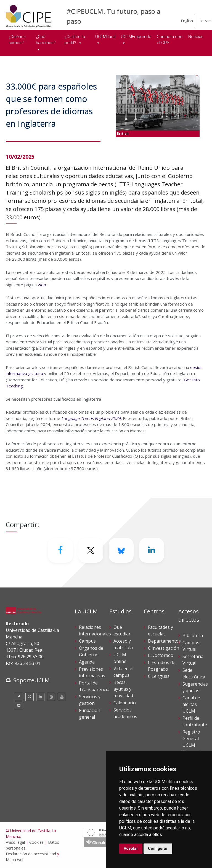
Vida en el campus (123, 672)
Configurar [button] (158, 848)
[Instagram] (51, 697)
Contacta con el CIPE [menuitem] (169, 40)
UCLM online (120, 658)
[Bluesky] (121, 550)
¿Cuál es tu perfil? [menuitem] (75, 40)
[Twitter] (91, 550)
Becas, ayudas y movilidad (123, 689)
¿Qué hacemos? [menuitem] (46, 40)
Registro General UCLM (191, 738)
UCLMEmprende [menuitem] (136, 37)
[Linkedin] (152, 550)
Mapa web (15, 860)
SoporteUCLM (31, 680)
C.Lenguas (159, 676)
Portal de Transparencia (94, 686)
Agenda (87, 662)
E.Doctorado (161, 655)
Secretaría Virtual (193, 660)
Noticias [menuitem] (196, 37)
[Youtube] (62, 697)
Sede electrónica (194, 673)
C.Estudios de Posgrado (162, 666)
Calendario (125, 703)
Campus (87, 641)
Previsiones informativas (92, 672)
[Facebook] (60, 550)
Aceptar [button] (131, 848)
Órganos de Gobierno (91, 651)
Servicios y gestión (90, 700)
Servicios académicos (125, 713)
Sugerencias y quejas (195, 687)
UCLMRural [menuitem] (105, 37)
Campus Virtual (191, 646)
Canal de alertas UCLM (191, 704)
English (187, 21)
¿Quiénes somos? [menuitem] (17, 40)
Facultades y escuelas (161, 630)
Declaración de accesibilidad (31, 854)
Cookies (36, 842)
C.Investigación (164, 648)
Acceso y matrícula (123, 644)
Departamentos (164, 641)
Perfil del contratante (195, 721)
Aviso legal (15, 842)
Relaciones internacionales (95, 630)
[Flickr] (19, 705)
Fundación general (90, 714)
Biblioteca (193, 635)
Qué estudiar (122, 630)
